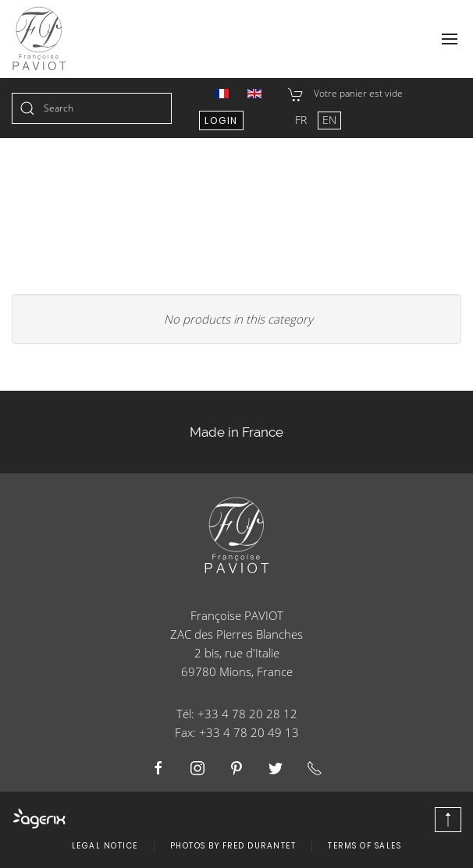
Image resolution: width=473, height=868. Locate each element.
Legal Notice (105, 846)
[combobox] (92, 108)
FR (302, 120)
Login (221, 120)
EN (329, 120)
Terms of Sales (365, 846)
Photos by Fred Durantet (233, 846)
